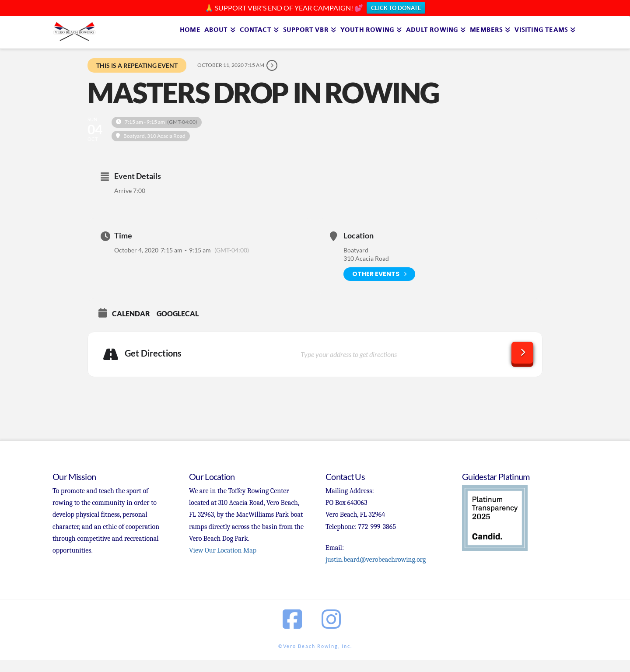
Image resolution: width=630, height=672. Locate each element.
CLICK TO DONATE (396, 8)
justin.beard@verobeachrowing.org (376, 560)
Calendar (131, 313)
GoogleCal (178, 313)
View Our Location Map (223, 550)
